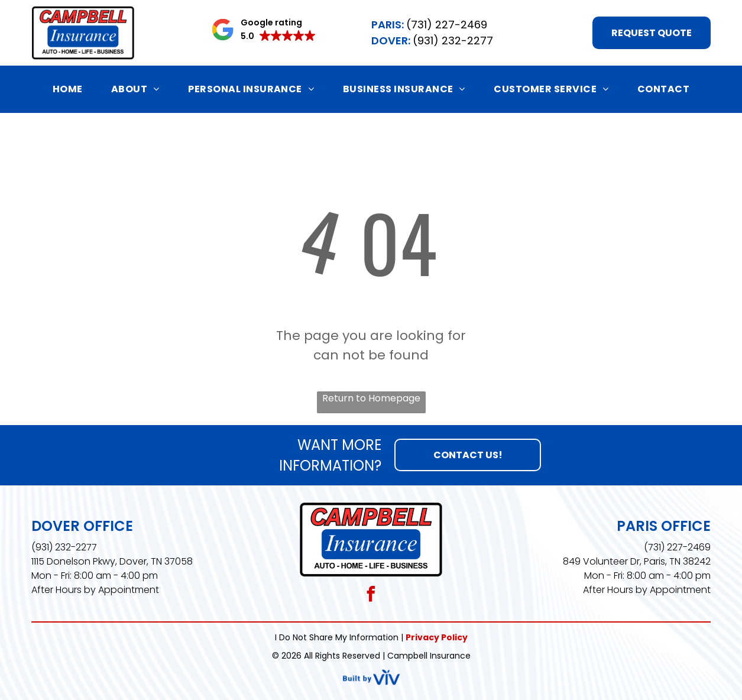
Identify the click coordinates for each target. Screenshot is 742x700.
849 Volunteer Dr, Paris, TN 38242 (637, 561)
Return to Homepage (371, 398)
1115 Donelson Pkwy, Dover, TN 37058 (112, 561)
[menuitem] (68, 89)
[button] (263, 30)
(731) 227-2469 (677, 547)
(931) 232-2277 (64, 547)
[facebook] (371, 596)
